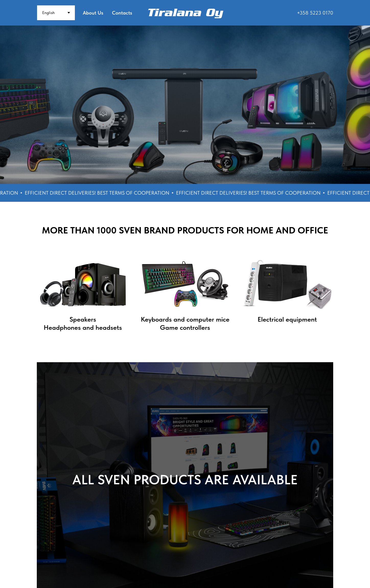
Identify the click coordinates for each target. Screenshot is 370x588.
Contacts (122, 13)
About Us (93, 13)
